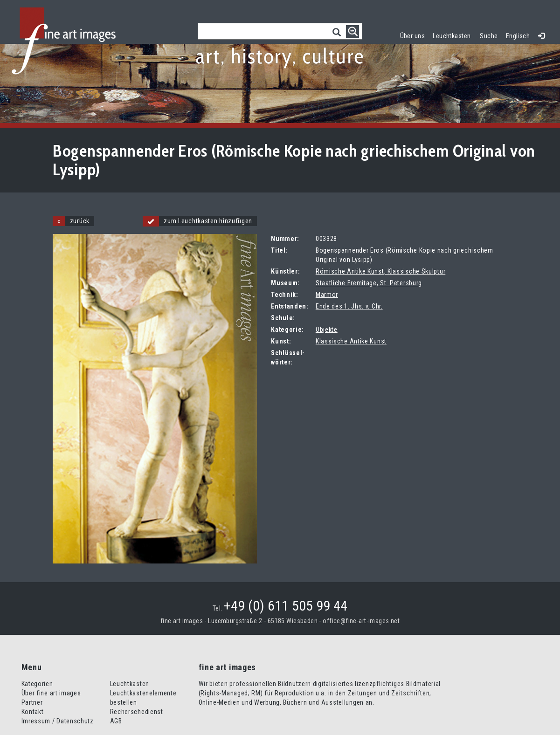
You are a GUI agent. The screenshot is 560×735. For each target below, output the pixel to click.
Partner (32, 702)
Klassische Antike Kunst (351, 341)
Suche (489, 36)
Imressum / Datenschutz (58, 721)
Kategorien (37, 684)
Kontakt (33, 712)
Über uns (412, 36)
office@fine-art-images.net (361, 621)
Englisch (518, 36)
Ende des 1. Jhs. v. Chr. (349, 306)
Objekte (327, 330)
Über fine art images (51, 693)
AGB (116, 721)
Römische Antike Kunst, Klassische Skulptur (380, 271)
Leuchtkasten (454, 35)
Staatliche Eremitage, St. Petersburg (369, 283)
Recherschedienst (137, 712)
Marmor (327, 295)
